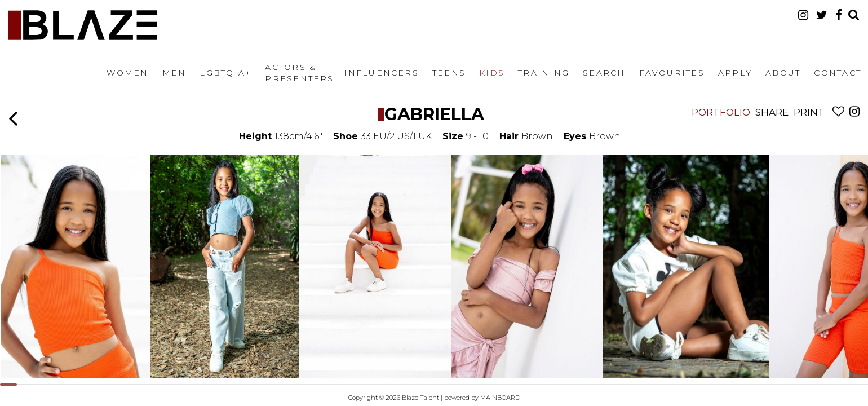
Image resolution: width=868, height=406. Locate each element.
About (783, 73)
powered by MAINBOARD (482, 398)
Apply (735, 73)
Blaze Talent (83, 25)
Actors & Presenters (299, 73)
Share (772, 112)
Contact (838, 73)
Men (174, 73)
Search (604, 73)
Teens (449, 73)
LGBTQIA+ (225, 73)
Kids (492, 73)
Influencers (381, 73)
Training (544, 73)
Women (127, 73)
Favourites (672, 73)
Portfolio (721, 112)
